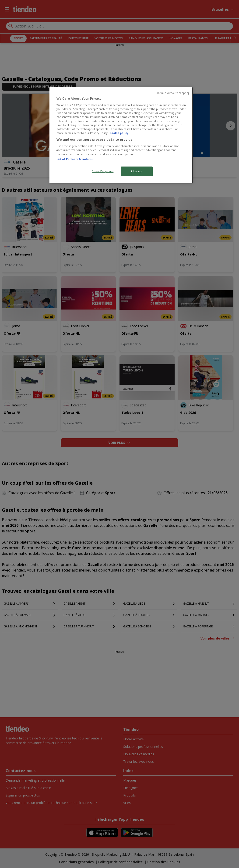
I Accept (137, 171)
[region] (121, 135)
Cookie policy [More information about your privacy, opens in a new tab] (119, 133)
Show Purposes (103, 171)
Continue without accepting (172, 93)
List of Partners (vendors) (74, 159)
